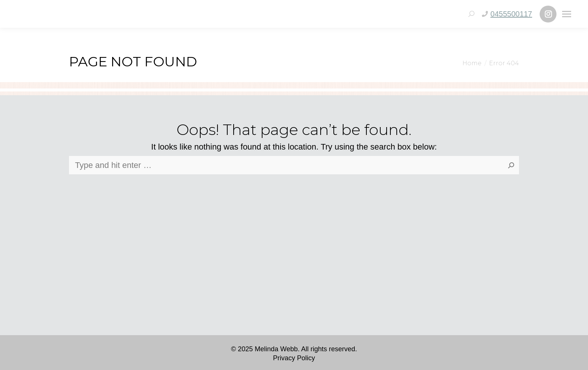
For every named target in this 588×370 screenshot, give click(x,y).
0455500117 (511, 14)
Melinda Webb (276, 349)
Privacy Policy (294, 358)
